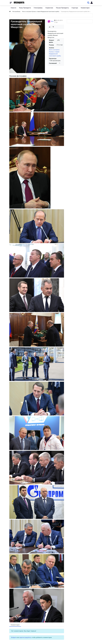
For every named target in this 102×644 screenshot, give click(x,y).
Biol (52, 21)
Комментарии (15, 625)
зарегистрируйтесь (25, 637)
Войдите (14, 637)
